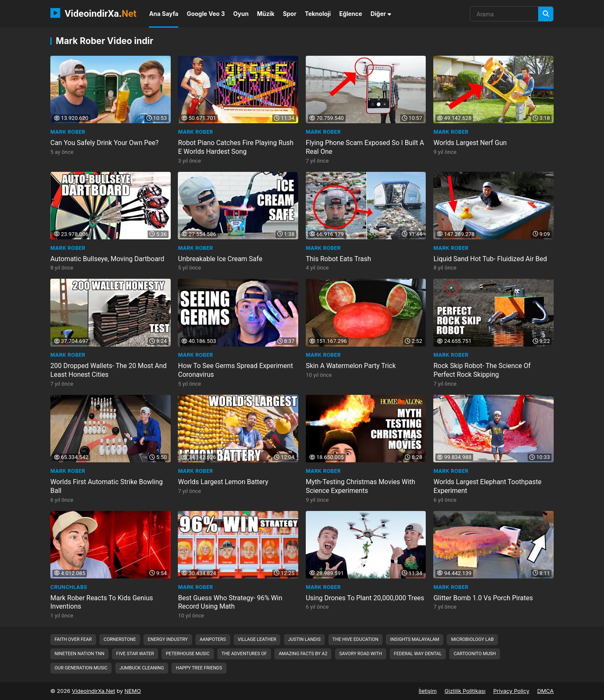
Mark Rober (68, 132)
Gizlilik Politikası (465, 691)
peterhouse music (187, 654)
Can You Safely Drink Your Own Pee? (104, 143)
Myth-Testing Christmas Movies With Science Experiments (361, 486)
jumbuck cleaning (142, 668)
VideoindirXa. (93, 13)
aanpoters (213, 639)
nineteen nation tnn (79, 654)
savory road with (361, 654)
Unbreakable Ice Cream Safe (220, 259)
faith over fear (73, 639)
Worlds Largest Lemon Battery (223, 482)
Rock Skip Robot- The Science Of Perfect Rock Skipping (482, 370)
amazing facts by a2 (303, 654)
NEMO (133, 691)
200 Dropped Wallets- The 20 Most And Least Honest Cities (108, 370)
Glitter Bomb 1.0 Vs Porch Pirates (483, 598)
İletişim (428, 691)
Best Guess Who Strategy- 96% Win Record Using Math (230, 602)
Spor (289, 14)
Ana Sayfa (164, 14)
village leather (257, 639)
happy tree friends (199, 668)
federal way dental (418, 654)
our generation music (81, 668)
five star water (135, 654)
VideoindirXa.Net (93, 691)
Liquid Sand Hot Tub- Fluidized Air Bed (491, 259)
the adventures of (244, 654)
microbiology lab (472, 639)
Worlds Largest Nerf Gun (470, 143)
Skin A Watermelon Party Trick (351, 366)
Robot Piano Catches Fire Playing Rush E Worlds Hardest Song (236, 147)
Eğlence (351, 14)
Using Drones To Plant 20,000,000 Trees (365, 598)
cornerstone (120, 639)
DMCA (545, 691)
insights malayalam (415, 639)
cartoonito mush (475, 654)
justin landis (305, 639)
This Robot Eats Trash (338, 259)
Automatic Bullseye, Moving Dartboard (107, 259)
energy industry (168, 639)
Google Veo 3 (206, 14)
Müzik (266, 14)
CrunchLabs (69, 587)
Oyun (241, 14)
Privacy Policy (511, 691)
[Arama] (546, 14)
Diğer (381, 14)
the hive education (355, 639)
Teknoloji (318, 14)
